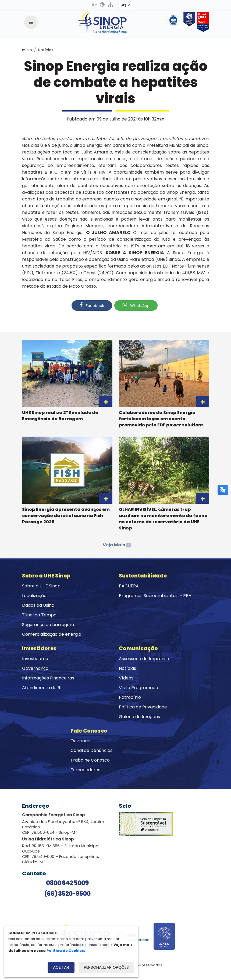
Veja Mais (117, 545)
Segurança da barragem (48, 625)
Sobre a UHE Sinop (41, 586)
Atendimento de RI (42, 688)
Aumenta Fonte (94, 5)
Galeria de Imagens (139, 717)
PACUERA (129, 586)
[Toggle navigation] (31, 22)
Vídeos (126, 678)
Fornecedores (85, 770)
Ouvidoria (80, 741)
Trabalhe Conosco (90, 760)
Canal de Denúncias (91, 750)
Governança (35, 668)
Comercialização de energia (52, 634)
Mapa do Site (111, 5)
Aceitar (61, 967)
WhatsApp (136, 305)
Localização (34, 596)
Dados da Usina (38, 605)
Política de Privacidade (143, 707)
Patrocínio (130, 697)
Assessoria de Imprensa (144, 659)
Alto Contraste (102, 5)
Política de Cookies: (66, 951)
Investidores (35, 659)
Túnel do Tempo (39, 615)
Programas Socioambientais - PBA (155, 596)
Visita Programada (138, 688)
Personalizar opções (106, 967)
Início (27, 50)
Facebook (92, 305)
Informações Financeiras (48, 678)
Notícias (46, 50)
